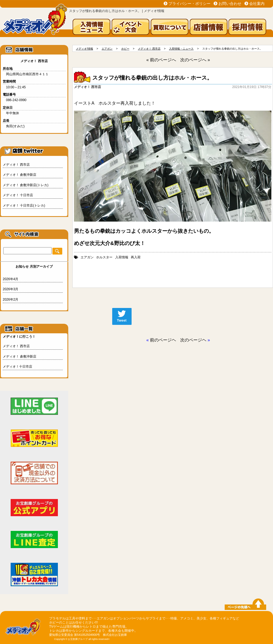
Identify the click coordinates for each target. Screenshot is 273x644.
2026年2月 (11, 300)
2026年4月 (11, 279)
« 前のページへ (161, 60)
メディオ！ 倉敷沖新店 (20, 175)
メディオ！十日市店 (17, 367)
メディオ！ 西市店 (16, 165)
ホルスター (104, 257)
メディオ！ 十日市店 (18, 195)
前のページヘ (163, 340)
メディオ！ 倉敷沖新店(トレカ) (26, 185)
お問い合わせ (230, 4)
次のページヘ (193, 340)
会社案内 (257, 4)
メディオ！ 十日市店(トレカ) (24, 205)
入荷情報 (122, 257)
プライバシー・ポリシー (189, 4)
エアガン (87, 257)
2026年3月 (11, 289)
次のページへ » (195, 60)
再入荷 (136, 257)
